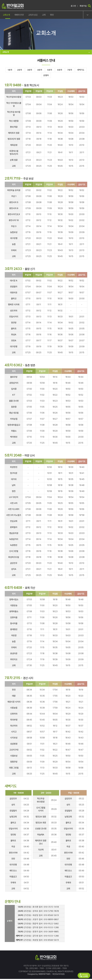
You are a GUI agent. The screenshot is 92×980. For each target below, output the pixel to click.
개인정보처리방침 (58, 975)
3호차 (34, 70)
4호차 (46, 70)
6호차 (70, 70)
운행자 (53, 76)
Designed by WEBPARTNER (38, 975)
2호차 (22, 70)
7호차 (82, 70)
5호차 (58, 70)
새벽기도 (40, 76)
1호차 (10, 70)
